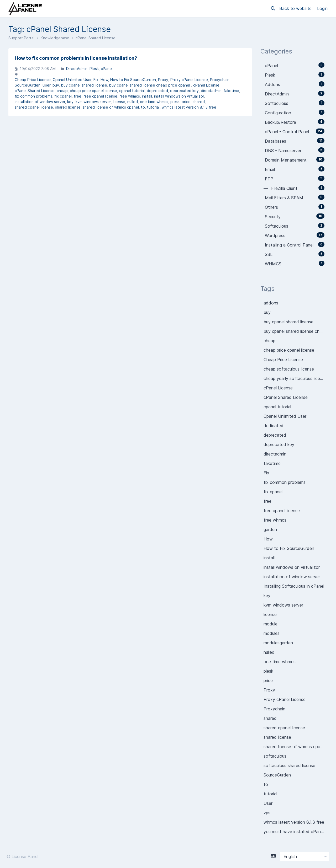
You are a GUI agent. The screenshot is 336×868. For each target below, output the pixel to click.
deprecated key (184, 91)
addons (271, 303)
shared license (68, 107)
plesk (175, 102)
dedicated (274, 426)
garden (270, 529)
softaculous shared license (289, 765)
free (78, 96)
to (143, 107)
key (70, 102)
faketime (231, 91)
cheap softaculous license (289, 369)
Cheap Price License (33, 80)
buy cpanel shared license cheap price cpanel (150, 85)
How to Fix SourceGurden (133, 80)
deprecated (157, 91)
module (271, 624)
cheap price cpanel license (93, 91)
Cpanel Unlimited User (72, 80)
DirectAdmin (77, 69)
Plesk (94, 69)
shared (199, 102)
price (186, 102)
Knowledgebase (55, 38)
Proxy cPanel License (189, 80)
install (147, 96)
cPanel (107, 69)
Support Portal (21, 38)
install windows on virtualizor (179, 96)
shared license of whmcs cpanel (111, 107)
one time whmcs (154, 102)
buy (56, 85)
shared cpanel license (34, 107)
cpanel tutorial (132, 91)
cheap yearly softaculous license (295, 378)
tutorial (153, 107)
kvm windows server (93, 102)
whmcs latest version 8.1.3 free (189, 107)
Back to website (296, 8)
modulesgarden (278, 643)
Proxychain (220, 80)
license (119, 102)
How (104, 80)
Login (322, 8)
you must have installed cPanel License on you (296, 832)
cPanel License (206, 85)
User (46, 85)
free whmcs (130, 96)
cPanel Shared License (35, 91)
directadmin (211, 91)
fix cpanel (63, 96)
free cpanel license (100, 96)
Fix (96, 80)
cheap (62, 91)
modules (272, 633)
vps (267, 813)
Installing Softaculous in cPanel (294, 586)
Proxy (163, 80)
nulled (133, 102)
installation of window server (40, 102)
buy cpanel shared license (84, 85)
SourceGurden (28, 85)
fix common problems (33, 96)
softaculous (275, 756)
